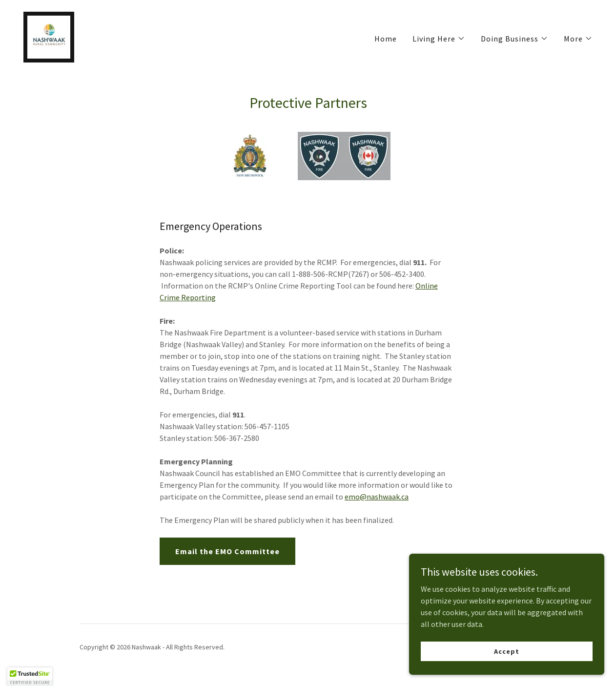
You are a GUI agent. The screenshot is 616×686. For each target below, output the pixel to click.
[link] (49, 36)
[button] (439, 39)
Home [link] (386, 39)
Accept (506, 651)
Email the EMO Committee (227, 551)
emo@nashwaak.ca (377, 497)
